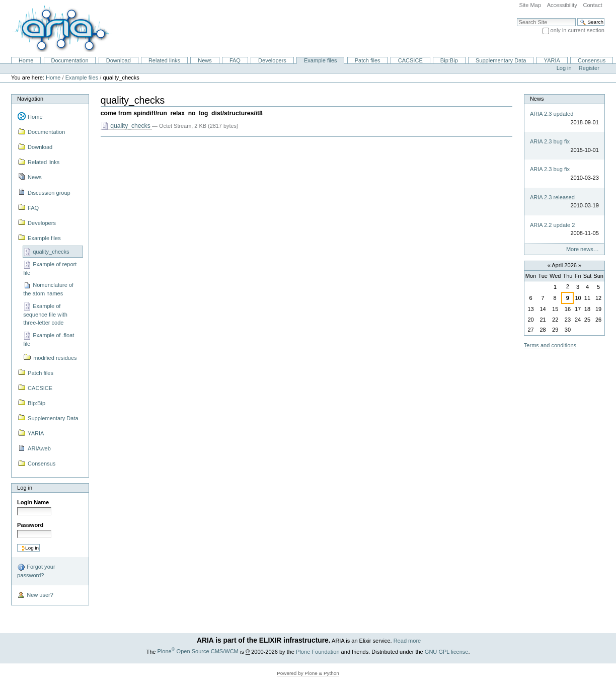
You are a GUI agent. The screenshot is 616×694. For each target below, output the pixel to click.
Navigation (30, 99)
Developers (272, 60)
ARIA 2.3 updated (552, 114)
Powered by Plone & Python (308, 673)
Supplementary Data (501, 60)
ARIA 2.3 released (552, 197)
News (205, 60)
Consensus (592, 60)
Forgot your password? (36, 571)
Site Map (530, 5)
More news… (583, 249)
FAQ (235, 60)
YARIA (552, 60)
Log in (564, 68)
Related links (164, 60)
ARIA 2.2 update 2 (553, 225)
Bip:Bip (449, 60)
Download (119, 60)
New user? (35, 595)
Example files (321, 60)
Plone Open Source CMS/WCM (198, 651)
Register (589, 68)
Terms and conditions (550, 345)
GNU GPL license (447, 651)
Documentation (69, 60)
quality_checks (126, 126)
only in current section (577, 30)
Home (26, 60)
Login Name (33, 502)
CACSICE (410, 60)
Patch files (368, 60)
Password (30, 525)
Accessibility (562, 5)
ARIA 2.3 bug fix (550, 141)
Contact (592, 5)
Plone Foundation (318, 651)
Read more (407, 641)
